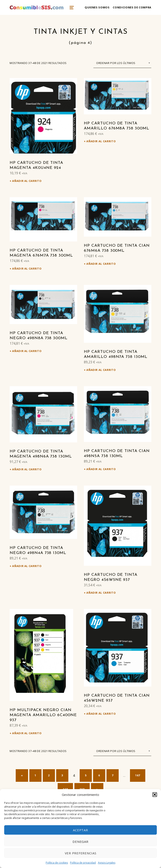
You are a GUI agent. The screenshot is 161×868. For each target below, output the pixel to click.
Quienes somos (97, 7)
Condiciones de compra (132, 7)
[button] (155, 795)
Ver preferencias (81, 853)
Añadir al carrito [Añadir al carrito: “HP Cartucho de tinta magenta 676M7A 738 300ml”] (27, 268)
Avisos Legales (107, 863)
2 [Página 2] (49, 775)
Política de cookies (57, 863)
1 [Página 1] (35, 775)
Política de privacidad (83, 863)
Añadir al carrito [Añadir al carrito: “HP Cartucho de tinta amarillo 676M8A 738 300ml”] (101, 141)
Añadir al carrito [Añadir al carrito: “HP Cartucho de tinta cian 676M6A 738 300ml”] (101, 264)
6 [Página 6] (99, 775)
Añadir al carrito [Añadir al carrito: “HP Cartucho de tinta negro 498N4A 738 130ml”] (27, 566)
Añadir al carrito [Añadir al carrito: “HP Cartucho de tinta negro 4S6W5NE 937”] (101, 593)
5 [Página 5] (86, 775)
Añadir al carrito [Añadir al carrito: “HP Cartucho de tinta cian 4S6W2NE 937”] (101, 714)
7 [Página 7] (113, 775)
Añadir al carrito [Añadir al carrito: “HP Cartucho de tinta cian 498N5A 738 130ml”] (101, 469)
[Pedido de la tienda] (122, 63)
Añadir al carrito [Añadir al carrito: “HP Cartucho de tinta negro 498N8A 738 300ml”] (27, 351)
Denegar (80, 842)
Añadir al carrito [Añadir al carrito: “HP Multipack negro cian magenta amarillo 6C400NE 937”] (27, 733)
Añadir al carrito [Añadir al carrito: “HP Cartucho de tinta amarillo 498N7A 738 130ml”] (101, 370)
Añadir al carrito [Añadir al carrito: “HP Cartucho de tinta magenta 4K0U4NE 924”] (27, 181)
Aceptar (80, 830)
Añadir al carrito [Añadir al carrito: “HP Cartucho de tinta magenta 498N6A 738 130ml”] (27, 469)
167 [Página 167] (138, 775)
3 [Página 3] (62, 775)
